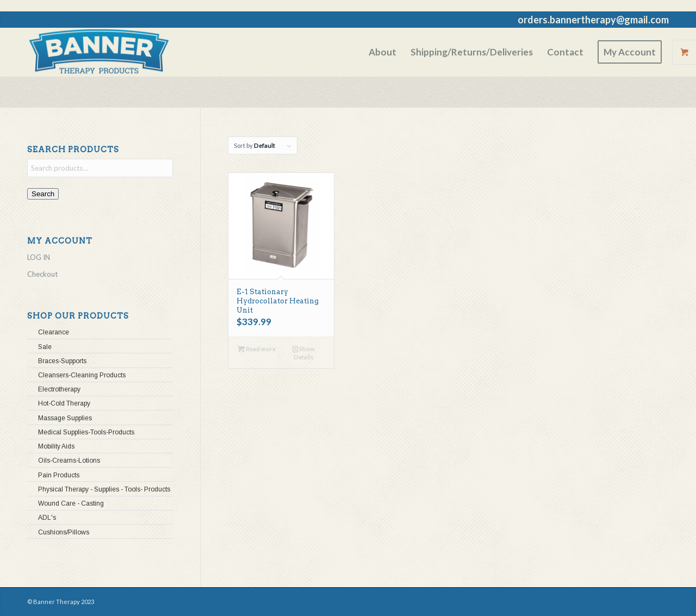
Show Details (304, 352)
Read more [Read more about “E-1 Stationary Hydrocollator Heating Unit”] (257, 349)
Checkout (42, 274)
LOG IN (39, 257)
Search (43, 194)
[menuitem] (383, 52)
